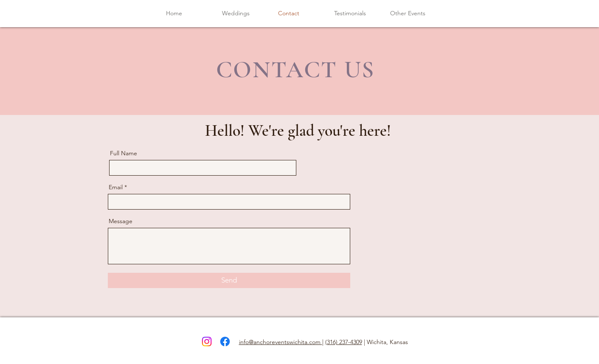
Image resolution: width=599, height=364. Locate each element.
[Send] (229, 280)
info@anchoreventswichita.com (281, 342)
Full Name (124, 153)
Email (116, 187)
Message (121, 221)
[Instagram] (207, 342)
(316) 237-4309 (344, 342)
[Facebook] (225, 342)
